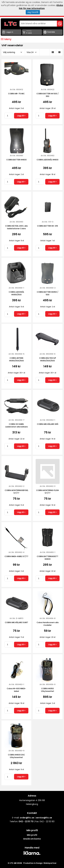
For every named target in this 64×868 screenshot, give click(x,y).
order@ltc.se (27, 818)
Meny (6, 39)
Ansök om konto (32, 839)
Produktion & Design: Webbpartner (40, 863)
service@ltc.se (44, 818)
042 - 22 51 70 (26, 821)
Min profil (32, 835)
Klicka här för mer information (41, 7)
